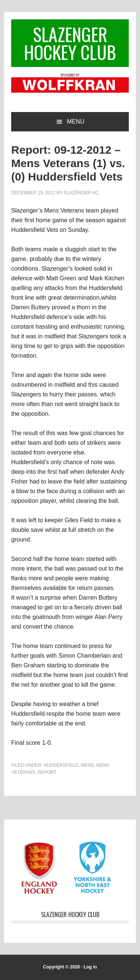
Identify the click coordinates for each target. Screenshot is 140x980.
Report (47, 772)
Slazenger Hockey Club (70, 43)
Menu (76, 122)
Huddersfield (61, 765)
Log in (90, 967)
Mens (88, 765)
